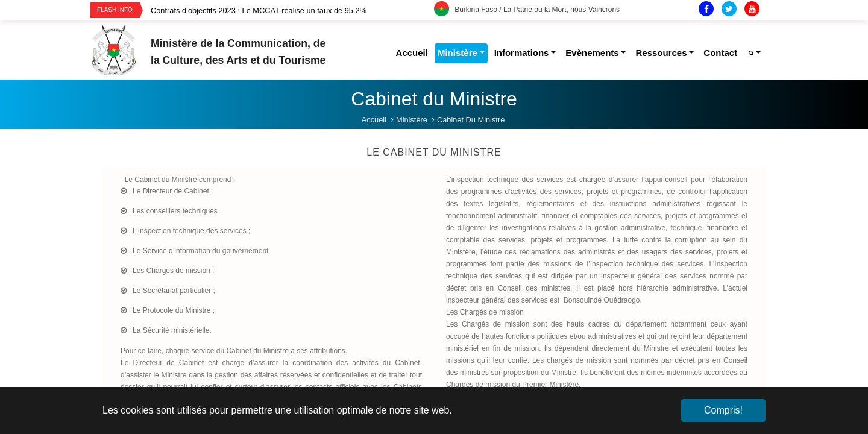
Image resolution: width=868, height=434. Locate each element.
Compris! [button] (723, 410)
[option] (292, 11)
